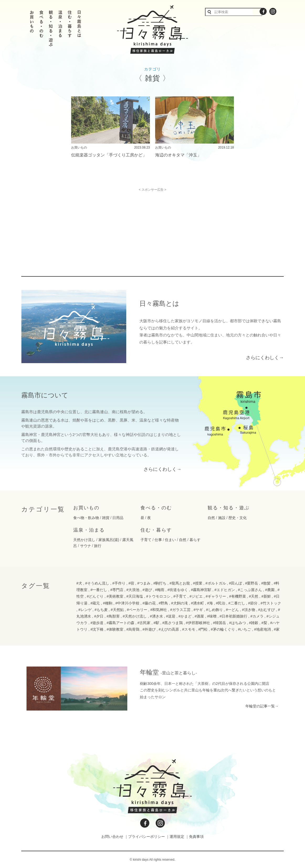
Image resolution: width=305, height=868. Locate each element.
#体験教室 (115, 629)
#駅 (156, 623)
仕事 (158, 540)
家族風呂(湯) (109, 540)
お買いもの (86, 508)
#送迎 (171, 616)
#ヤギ (198, 610)
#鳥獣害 (113, 616)
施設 (222, 518)
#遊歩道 (97, 623)
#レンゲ (85, 610)
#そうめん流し (97, 583)
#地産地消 (262, 629)
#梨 (264, 623)
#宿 (131, 583)
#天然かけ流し (135, 616)
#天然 (254, 596)
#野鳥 (164, 603)
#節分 (253, 603)
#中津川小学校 (128, 603)
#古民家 (144, 623)
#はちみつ (238, 623)
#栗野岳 (252, 583)
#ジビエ (196, 596)
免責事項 (196, 837)
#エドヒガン (225, 590)
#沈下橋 (97, 629)
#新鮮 (266, 596)
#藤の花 (149, 603)
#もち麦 (101, 610)
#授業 (198, 583)
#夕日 (99, 616)
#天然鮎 (117, 610)
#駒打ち (160, 583)
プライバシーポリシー (146, 837)
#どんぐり (95, 596)
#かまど (185, 616)
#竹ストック (271, 603)
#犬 (79, 583)
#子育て (180, 596)
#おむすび (266, 610)
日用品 (118, 518)
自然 (211, 518)
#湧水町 (197, 603)
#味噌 (212, 616)
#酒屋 (199, 616)
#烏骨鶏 (133, 629)
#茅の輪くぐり (223, 629)
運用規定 (177, 837)
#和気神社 (159, 610)
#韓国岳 (219, 623)
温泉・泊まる (89, 530)
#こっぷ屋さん (250, 590)
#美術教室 (115, 596)
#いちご (244, 629)
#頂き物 (249, 610)
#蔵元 (95, 603)
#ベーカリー (137, 610)
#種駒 (108, 603)
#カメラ (257, 616)
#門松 (203, 629)
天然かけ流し (84, 540)
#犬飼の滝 (180, 603)
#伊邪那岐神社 (198, 623)
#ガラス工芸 (180, 610)
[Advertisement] (107, 228)
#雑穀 (254, 623)
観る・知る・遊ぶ (229, 508)
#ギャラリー (216, 596)
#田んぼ (235, 583)
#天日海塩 (135, 596)
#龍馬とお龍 (180, 583)
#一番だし (99, 590)
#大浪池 (133, 590)
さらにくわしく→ (265, 358)
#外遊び (149, 629)
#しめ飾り (214, 610)
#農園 (270, 590)
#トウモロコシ (158, 596)
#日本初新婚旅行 (233, 616)
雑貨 (106, 518)
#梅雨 (160, 590)
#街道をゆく (178, 590)
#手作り (119, 583)
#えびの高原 (169, 629)
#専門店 (117, 590)
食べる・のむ (156, 508)
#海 (210, 603)
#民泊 (220, 603)
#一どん (233, 610)
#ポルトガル (216, 583)
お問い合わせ (112, 837)
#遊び (147, 590)
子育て (146, 540)
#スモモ (189, 629)
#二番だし (237, 603)
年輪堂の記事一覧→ (262, 706)
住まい (170, 540)
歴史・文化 (238, 518)
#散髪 (266, 583)
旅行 (98, 546)
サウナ (86, 546)
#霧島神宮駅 (201, 590)
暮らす (195, 540)
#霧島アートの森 (120, 623)
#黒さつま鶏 (173, 623)
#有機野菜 (238, 596)
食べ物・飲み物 (86, 518)
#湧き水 (156, 616)
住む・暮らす (156, 530)
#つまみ (144, 583)
